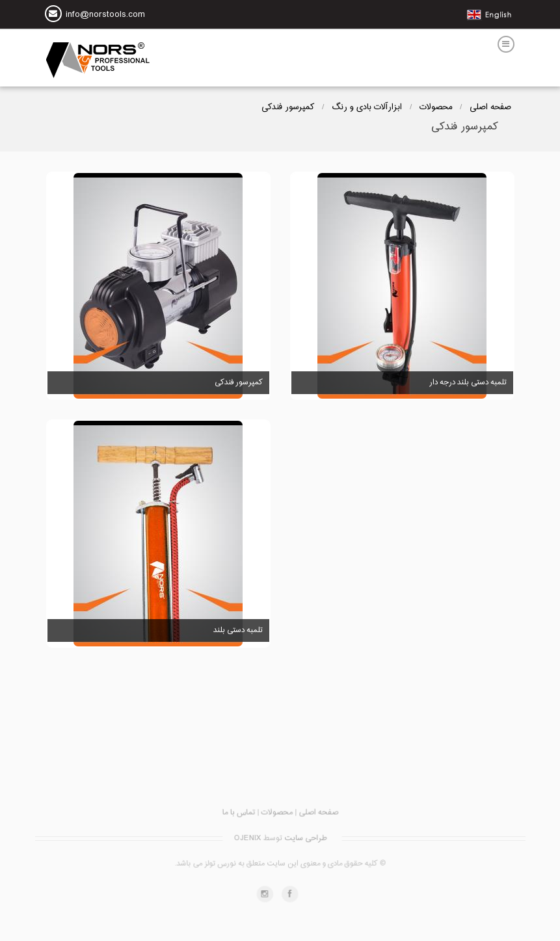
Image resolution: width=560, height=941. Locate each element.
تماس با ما (241, 818)
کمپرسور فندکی (288, 107)
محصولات (436, 107)
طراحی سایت (304, 840)
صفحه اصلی (490, 107)
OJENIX (248, 840)
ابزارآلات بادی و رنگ (367, 107)
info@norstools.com (105, 16)
